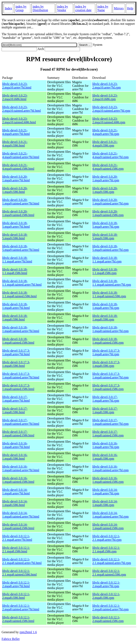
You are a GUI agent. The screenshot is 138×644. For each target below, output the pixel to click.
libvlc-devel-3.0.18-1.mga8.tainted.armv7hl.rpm (110, 329)
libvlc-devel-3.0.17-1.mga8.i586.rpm (105, 410)
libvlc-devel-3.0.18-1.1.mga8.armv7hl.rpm (107, 260)
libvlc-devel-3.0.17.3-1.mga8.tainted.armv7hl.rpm (110, 376)
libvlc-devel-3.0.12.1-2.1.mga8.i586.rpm (106, 550)
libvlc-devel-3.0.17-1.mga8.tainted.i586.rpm (108, 434)
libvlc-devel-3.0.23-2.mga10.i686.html (15, 97)
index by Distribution (40, 8)
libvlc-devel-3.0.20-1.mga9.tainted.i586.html (18, 213)
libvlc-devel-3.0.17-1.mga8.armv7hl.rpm (106, 399)
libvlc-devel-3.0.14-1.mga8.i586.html (15, 503)
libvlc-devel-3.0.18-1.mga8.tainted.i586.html (18, 341)
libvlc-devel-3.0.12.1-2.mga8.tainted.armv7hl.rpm (110, 608)
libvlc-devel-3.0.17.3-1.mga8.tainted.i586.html (18, 387)
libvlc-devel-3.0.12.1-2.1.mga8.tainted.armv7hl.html (22, 561)
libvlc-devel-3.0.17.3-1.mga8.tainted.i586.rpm (108, 387)
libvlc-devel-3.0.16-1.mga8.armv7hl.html (16, 445)
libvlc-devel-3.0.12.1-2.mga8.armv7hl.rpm (106, 584)
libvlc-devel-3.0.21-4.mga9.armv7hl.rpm (106, 132)
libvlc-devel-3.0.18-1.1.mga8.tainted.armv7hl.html (22, 283)
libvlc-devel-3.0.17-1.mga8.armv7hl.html (16, 399)
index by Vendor (63, 8)
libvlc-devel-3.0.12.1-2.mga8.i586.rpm (106, 596)
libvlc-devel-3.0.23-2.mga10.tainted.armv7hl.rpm (111, 109)
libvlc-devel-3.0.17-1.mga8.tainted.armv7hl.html (21, 422)
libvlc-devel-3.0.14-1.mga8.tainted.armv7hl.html (21, 515)
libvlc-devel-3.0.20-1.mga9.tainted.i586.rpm (108, 213)
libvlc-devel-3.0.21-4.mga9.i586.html (15, 144)
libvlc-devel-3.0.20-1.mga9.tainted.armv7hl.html (21, 202)
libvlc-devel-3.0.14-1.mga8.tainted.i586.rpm (108, 526)
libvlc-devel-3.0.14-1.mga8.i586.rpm (105, 503)
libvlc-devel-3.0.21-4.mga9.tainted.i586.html (18, 167)
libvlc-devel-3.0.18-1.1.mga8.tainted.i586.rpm (109, 294)
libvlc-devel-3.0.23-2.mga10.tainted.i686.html (19, 120)
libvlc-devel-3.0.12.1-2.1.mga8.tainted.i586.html (19, 573)
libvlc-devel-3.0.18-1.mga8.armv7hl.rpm (106, 306)
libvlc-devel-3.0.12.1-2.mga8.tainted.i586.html (18, 619)
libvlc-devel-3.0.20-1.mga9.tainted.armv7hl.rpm (110, 202)
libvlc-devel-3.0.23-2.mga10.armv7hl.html (17, 86)
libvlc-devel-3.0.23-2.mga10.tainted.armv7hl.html (22, 109)
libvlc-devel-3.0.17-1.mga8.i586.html (15, 410)
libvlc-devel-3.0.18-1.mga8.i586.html (15, 318)
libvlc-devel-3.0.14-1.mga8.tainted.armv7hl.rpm (110, 515)
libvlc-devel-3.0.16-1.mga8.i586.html (15, 457)
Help (130, 8)
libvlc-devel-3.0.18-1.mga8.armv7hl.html (16, 306)
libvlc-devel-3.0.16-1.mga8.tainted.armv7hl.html (21, 468)
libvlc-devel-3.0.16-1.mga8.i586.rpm (105, 457)
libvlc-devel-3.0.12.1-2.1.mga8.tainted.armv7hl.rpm (112, 561)
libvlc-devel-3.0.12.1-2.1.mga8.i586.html (16, 550)
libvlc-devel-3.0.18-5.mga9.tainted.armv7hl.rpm (110, 248)
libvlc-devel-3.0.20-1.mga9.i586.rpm (105, 190)
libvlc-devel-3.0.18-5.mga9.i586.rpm (105, 236)
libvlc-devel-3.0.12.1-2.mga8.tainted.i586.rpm (108, 619)
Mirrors (119, 8)
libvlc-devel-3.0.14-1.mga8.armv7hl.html (16, 492)
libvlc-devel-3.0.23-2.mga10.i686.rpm (105, 97)
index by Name (103, 8)
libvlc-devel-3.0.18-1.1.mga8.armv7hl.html (17, 260)
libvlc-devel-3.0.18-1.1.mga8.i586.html (15, 271)
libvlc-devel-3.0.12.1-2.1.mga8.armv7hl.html (17, 538)
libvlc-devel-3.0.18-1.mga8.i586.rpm (105, 318)
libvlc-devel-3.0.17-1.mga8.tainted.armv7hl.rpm (110, 422)
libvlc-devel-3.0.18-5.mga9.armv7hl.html (16, 225)
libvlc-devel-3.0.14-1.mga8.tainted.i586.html (18, 526)
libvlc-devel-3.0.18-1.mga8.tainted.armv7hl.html (21, 329)
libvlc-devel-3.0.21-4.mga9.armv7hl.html (16, 132)
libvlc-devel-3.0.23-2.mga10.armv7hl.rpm (107, 86)
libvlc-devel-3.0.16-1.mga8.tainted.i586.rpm (108, 480)
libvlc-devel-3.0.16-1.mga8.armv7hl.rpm (106, 445)
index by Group (21, 8)
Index (8, 8)
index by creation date (83, 8)
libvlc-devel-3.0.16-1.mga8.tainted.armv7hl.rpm (110, 468)
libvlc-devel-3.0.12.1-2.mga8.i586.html (16, 596)
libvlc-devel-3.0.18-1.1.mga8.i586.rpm (105, 271)
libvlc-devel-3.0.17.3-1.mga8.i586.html (16, 364)
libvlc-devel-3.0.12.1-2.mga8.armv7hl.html (16, 584)
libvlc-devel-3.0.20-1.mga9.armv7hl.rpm (106, 178)
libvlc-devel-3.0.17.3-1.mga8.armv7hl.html (16, 352)
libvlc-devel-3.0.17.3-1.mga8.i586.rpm (106, 364)
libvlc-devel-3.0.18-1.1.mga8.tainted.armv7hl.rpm (112, 283)
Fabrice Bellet (11, 639)
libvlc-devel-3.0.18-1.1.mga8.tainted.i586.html (19, 294)
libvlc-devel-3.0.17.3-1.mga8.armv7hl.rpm (106, 352)
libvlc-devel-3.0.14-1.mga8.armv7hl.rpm (106, 492)
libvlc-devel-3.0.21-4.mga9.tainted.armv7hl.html (21, 155)
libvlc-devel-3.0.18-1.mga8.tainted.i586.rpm (108, 341)
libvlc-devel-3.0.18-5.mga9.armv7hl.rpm (106, 225)
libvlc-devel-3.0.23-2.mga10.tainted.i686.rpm (109, 120)
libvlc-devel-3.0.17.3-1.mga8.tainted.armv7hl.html (21, 376)
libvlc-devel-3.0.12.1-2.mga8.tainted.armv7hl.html (21, 608)
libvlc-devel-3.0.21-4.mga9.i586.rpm (105, 144)
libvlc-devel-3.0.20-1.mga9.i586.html (15, 190)
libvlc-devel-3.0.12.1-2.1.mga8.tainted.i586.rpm (109, 573)
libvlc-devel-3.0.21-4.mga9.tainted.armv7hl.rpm (110, 155)
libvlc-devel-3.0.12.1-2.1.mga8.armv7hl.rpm (107, 538)
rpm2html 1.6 (28, 632)
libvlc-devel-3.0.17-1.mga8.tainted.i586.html (18, 434)
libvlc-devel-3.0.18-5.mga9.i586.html (15, 236)
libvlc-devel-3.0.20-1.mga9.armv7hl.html (16, 178)
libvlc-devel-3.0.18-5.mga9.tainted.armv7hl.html (21, 248)
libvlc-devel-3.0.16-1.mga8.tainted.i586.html (18, 480)
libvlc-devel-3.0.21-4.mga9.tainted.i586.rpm (108, 167)
